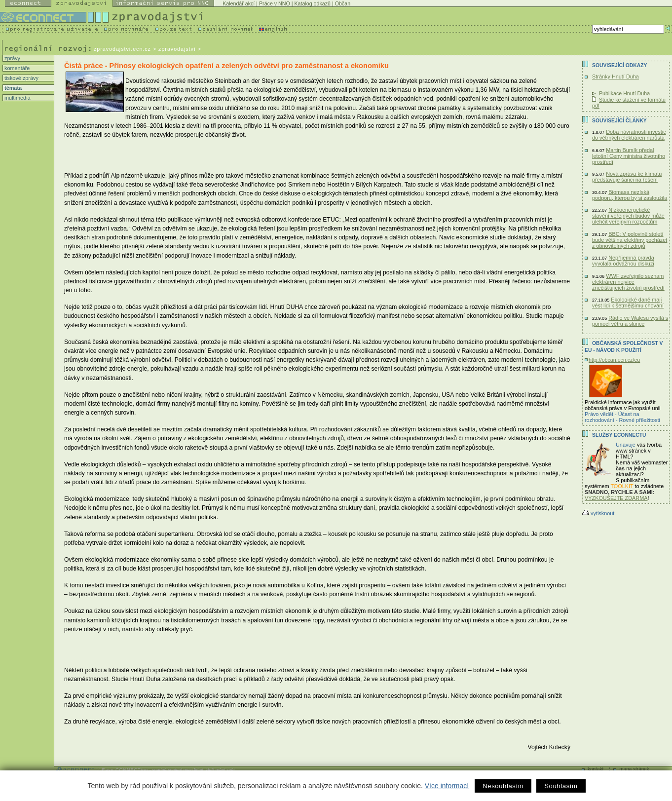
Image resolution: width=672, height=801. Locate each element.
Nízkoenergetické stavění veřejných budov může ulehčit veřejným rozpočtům (628, 216)
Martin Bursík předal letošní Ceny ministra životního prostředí (629, 156)
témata (12, 88)
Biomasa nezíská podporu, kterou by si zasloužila (630, 195)
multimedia (17, 98)
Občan (343, 3)
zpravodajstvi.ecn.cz (122, 49)
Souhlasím (561, 786)
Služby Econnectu (619, 435)
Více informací (447, 786)
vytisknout (598, 513)
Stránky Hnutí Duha (616, 76)
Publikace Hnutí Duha (624, 93)
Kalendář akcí (239, 3)
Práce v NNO (275, 3)
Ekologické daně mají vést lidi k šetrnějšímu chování (628, 303)
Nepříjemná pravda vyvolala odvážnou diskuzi (623, 261)
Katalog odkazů (312, 3)
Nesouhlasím (503, 786)
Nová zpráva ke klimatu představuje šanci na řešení (627, 177)
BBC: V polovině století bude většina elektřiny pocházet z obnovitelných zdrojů (630, 240)
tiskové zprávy (21, 78)
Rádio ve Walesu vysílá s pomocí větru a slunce (630, 321)
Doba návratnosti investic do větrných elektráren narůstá (629, 135)
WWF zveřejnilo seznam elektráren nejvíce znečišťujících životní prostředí (628, 282)
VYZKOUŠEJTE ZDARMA (616, 498)
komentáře (16, 68)
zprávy (12, 58)
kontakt (596, 769)
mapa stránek (634, 769)
